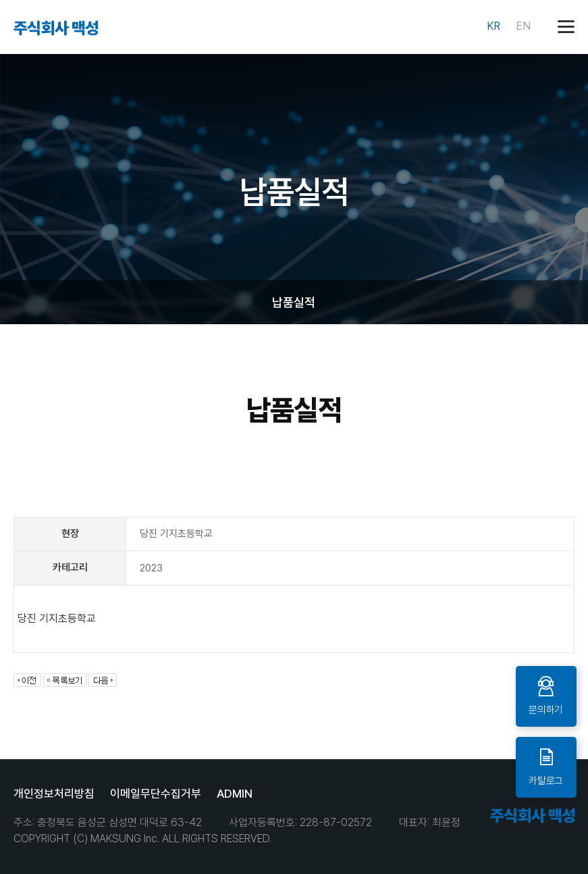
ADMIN (235, 794)
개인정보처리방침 (54, 794)
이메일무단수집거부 (156, 794)
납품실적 (294, 302)
